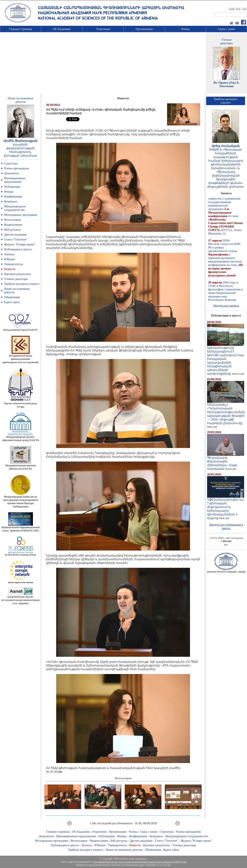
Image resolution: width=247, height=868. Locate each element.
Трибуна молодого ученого (22, 284)
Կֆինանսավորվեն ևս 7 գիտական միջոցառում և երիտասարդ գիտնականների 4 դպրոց (226, 507)
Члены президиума (17, 168)
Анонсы (9, 254)
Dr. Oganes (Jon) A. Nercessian (226, 84)
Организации (144, 29)
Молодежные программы (21, 215)
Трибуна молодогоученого (226, 101)
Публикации (12, 187)
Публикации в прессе (18, 249)
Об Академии (62, 29)
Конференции (13, 196)
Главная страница (21, 29)
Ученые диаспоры (16, 279)
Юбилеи (10, 259)
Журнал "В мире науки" (20, 244)
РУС (245, 9)
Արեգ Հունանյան (226, 146)
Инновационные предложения (15, 180)
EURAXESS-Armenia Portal (20, 553)
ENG (238, 9)
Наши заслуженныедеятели (20, 100)
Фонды (9, 192)
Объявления (12, 297)
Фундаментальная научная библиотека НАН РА (20, 466)
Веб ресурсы (12, 230)
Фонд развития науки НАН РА (20, 328)
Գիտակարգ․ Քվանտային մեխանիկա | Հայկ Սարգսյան (226, 462)
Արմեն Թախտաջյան (20, 141)
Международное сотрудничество (15, 208)
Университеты (13, 264)
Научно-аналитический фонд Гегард (20, 404)
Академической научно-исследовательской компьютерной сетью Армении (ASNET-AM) (140, 862)
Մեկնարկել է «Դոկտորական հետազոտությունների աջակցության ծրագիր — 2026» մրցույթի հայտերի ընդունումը (226, 412)
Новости (10, 269)
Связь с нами (227, 29)
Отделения (103, 29)
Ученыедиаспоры (226, 41)
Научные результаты (17, 274)
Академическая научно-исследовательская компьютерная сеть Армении (20, 599)
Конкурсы (11, 201)
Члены (185, 29)
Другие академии (15, 234)
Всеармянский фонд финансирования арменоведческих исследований (21, 358)
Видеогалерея (13, 225)
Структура (11, 163)
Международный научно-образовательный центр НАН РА (21, 437)
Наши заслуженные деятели (124, 850)
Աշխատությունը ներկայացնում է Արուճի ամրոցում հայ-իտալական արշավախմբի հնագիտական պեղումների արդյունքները (226, 359)
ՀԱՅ (232, 9)
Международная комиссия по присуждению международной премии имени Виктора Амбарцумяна (20, 500)
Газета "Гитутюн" (16, 239)
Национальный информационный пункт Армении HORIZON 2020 (21, 528)
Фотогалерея (12, 220)
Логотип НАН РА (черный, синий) (226, 570)
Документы (12, 173)
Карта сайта (12, 302)
